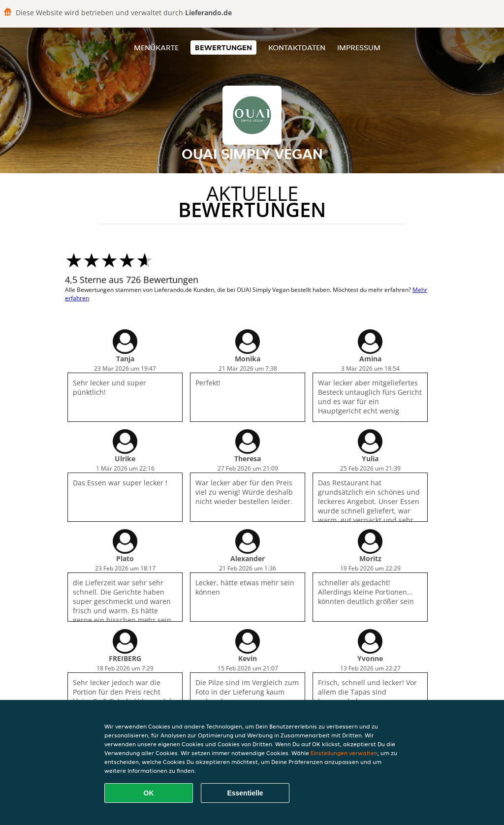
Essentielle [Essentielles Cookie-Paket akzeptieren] (245, 793)
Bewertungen (223, 48)
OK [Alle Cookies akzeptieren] (149, 793)
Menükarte (156, 48)
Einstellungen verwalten (344, 753)
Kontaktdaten (297, 48)
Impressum (359, 48)
